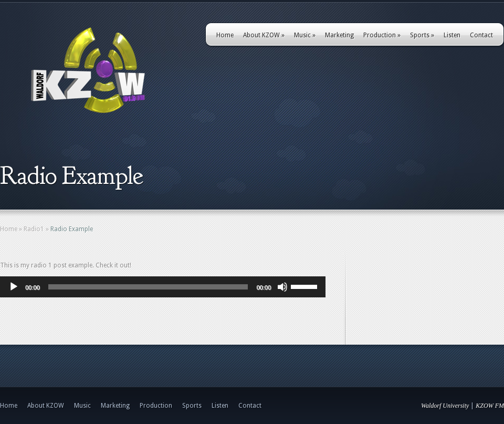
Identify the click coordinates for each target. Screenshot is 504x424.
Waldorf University (445, 406)
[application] (163, 287)
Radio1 (34, 229)
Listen (452, 35)
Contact (481, 35)
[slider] (148, 287)
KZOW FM (490, 406)
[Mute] (282, 287)
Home (225, 35)
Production (382, 35)
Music (305, 35)
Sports (422, 35)
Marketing (339, 35)
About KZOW (264, 35)
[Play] (14, 287)
